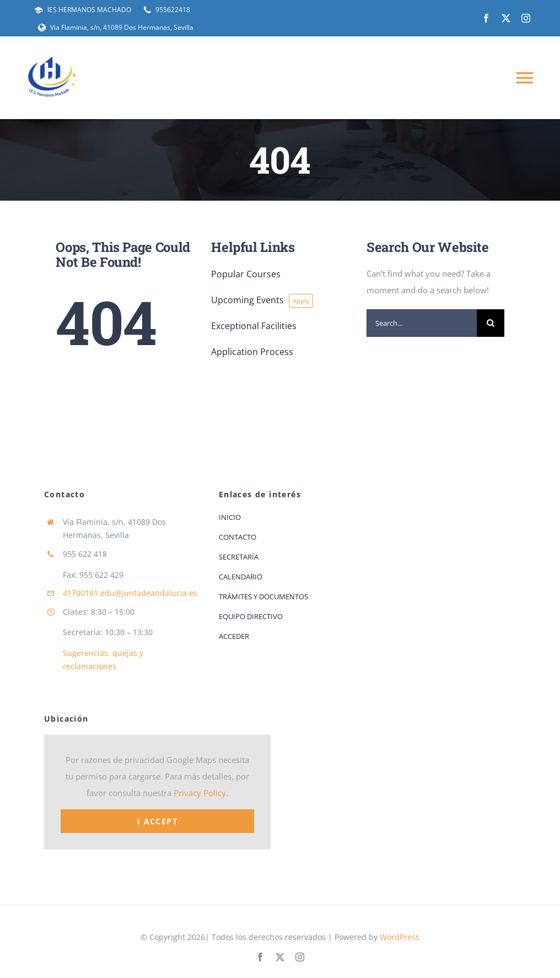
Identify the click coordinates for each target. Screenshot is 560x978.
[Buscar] (491, 323)
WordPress (400, 937)
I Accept (157, 821)
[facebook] (486, 18)
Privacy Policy (200, 793)
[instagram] (526, 18)
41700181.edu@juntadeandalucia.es (130, 593)
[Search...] (421, 323)
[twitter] (506, 18)
